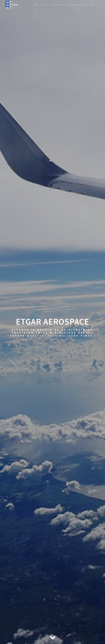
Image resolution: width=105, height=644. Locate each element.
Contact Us (94, 5)
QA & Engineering (57, 5)
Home (35, 5)
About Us (44, 5)
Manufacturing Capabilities (76, 5)
